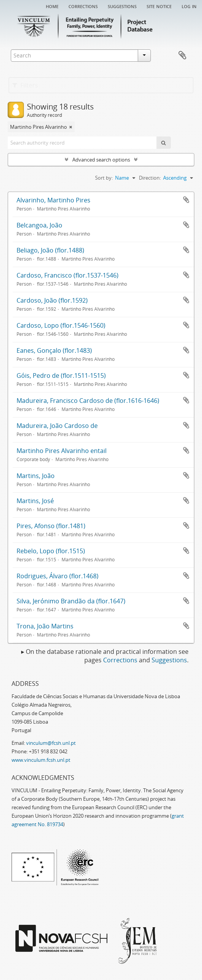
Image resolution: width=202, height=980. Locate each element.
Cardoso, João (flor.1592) (52, 300)
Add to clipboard (186, 200)
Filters (25, 85)
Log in (189, 6)
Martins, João (36, 476)
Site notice (159, 6)
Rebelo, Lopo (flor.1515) (51, 551)
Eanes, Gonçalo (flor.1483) (54, 350)
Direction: (150, 178)
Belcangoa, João (39, 225)
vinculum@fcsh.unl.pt (51, 743)
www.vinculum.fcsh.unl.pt (41, 760)
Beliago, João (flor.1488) (50, 250)
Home (52, 6)
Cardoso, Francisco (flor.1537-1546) (68, 275)
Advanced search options (101, 160)
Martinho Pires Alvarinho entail (62, 451)
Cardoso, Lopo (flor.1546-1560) (61, 325)
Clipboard (182, 56)
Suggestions (122, 6)
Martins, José (35, 501)
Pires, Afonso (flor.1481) (51, 526)
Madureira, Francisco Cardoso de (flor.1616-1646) (88, 401)
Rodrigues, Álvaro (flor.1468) (58, 576)
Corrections (83, 6)
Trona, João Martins (45, 626)
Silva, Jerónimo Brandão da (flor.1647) (71, 601)
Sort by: (104, 178)
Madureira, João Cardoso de (57, 426)
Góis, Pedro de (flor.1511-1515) (61, 375)
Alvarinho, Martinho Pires (53, 200)
